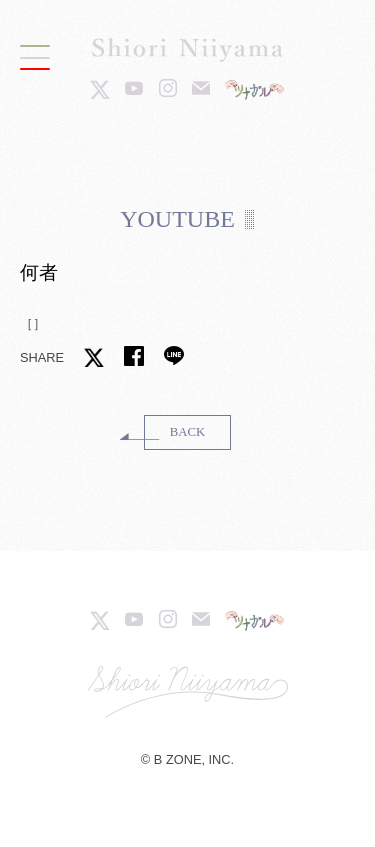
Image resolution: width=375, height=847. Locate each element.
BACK (188, 432)
